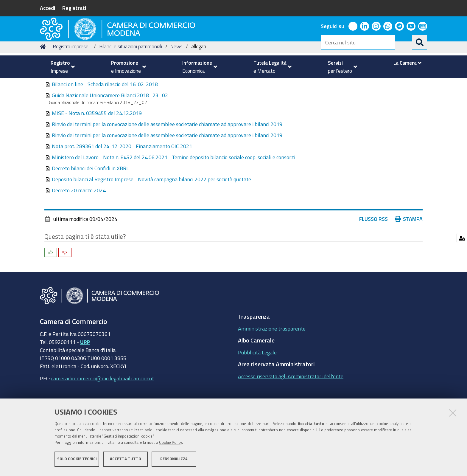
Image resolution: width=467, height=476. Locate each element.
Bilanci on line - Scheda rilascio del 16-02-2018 (105, 122)
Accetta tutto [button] (126, 460)
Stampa (409, 257)
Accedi (48, 8)
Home (44, 84)
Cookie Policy (171, 444)
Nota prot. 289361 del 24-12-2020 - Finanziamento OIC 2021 (122, 184)
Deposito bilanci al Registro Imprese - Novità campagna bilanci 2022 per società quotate (151, 217)
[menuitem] (60, 67)
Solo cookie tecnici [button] (77, 460)
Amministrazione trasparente (272, 366)
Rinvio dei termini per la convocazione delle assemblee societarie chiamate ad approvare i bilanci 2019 (167, 162)
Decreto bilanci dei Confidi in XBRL (90, 206)
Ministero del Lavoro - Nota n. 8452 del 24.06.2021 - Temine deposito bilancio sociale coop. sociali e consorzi (173, 195)
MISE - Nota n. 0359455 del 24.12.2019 (97, 151)
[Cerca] (420, 42)
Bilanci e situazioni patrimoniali (131, 84)
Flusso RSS (373, 257)
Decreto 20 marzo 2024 (79, 228)
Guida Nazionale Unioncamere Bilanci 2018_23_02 (110, 133)
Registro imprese (71, 84)
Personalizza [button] (174, 460)
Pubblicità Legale (257, 390)
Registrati (74, 8)
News (176, 84)
